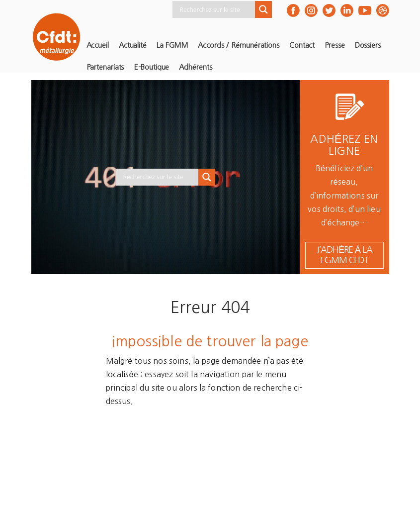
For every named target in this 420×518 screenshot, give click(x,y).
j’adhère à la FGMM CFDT (344, 255)
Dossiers (368, 45)
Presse (335, 45)
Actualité (133, 45)
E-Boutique (151, 67)
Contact (302, 45)
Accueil (98, 45)
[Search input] (216, 9)
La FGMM (172, 45)
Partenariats (105, 67)
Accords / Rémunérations (239, 45)
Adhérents (195, 67)
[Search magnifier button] (263, 9)
